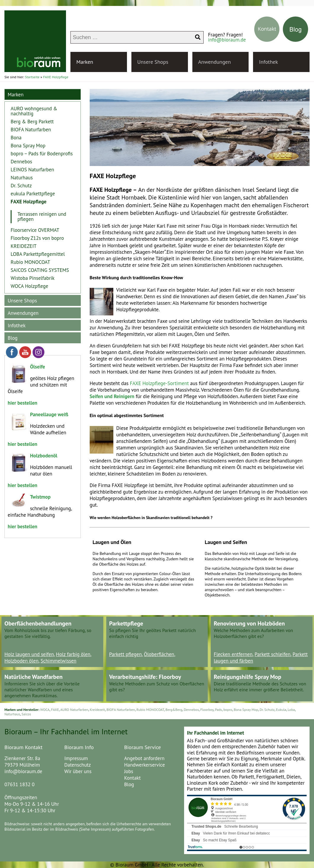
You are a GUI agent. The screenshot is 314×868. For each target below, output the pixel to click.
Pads (218, 710)
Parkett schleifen (272, 654)
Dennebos (21, 162)
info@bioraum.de (227, 40)
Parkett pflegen (125, 654)
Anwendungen (215, 62)
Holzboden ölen (21, 661)
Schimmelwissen (58, 661)
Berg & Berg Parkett (32, 122)
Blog (13, 338)
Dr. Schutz (21, 186)
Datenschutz (78, 765)
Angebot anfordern (144, 758)
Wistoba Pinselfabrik (33, 278)
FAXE (55, 710)
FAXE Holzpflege (29, 202)
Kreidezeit (97, 710)
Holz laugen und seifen (29, 654)
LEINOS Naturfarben (32, 170)
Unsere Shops (153, 62)
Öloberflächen (159, 654)
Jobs (128, 771)
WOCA (45, 710)
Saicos (26, 714)
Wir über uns (78, 771)
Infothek (268, 62)
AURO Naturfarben (74, 710)
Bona (16, 138)
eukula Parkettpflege (33, 194)
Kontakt (132, 778)
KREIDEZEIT (24, 246)
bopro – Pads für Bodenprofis (42, 154)
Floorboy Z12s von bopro (37, 238)
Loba (291, 710)
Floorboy (207, 710)
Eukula (281, 710)
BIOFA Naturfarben (31, 130)
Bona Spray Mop (28, 146)
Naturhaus (22, 178)
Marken (85, 62)
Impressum (76, 758)
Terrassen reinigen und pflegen (42, 217)
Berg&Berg (174, 710)
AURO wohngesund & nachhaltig (34, 111)
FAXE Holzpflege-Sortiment (159, 383)
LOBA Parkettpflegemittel (38, 254)
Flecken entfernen (233, 654)
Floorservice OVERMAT (35, 230)
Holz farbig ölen (73, 654)
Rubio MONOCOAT (30, 262)
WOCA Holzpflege (29, 286)
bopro (228, 710)
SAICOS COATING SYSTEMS (40, 270)
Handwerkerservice (144, 765)
